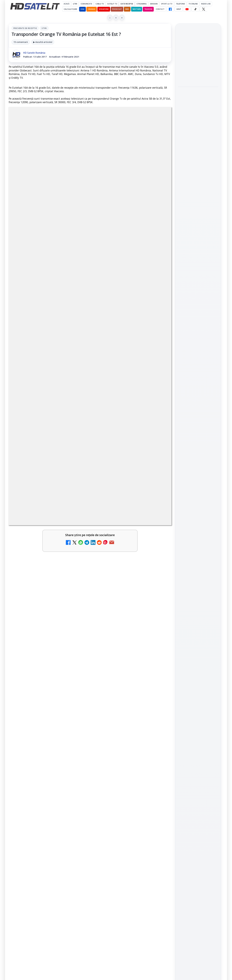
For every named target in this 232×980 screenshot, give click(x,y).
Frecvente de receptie (25, 28)
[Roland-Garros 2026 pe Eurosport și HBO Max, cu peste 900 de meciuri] (198, 118)
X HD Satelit (198, 413)
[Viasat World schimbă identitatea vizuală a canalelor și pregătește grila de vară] (159, 792)
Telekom (148, 9)
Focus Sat (117, 9)
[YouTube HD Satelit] (187, 9)
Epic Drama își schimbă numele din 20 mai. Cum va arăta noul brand (124, 749)
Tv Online (193, 4)
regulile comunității (57, 593)
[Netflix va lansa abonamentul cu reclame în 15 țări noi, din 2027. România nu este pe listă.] (76, 688)
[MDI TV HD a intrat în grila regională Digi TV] (159, 723)
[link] (49, 691)
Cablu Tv (100, 4)
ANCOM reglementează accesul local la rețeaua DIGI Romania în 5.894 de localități (40, 789)
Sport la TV (167, 4)
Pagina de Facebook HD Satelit (198, 366)
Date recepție (127, 4)
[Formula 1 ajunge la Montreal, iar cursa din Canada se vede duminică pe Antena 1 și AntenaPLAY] (198, 79)
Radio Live (206, 4)
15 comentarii (21, 42)
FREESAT (193, 461)
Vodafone (104, 9)
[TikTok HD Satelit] (195, 9)
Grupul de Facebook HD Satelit (198, 378)
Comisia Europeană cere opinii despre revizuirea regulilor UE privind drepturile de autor (39, 824)
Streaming (142, 4)
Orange (92, 9)
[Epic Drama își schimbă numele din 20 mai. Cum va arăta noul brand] (159, 754)
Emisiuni (154, 4)
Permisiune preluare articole (198, 497)
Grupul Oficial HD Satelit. (68, 598)
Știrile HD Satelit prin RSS (198, 432)
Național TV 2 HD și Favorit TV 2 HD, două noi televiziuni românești (124, 684)
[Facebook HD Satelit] (170, 9)
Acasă (67, 4)
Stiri (44, 28)
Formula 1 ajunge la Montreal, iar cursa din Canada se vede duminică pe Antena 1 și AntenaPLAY (198, 57)
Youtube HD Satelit (198, 396)
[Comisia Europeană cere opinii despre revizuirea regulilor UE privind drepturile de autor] (76, 826)
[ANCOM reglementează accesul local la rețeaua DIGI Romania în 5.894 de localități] (76, 792)
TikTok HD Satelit (198, 405)
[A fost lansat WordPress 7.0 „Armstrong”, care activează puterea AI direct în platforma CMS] (198, 160)
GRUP (179, 9)
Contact (160, 9)
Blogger (140, 863)
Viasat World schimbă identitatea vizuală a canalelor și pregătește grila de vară (121, 789)
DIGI (82, 9)
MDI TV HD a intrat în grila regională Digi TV (124, 716)
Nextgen (137, 9)
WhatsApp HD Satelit (198, 388)
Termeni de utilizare (198, 506)
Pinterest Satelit (198, 422)
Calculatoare (70, 9)
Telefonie (180, 4)
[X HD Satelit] (204, 9)
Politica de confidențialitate (198, 516)
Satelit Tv (112, 4)
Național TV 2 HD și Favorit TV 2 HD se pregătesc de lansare (41, 718)
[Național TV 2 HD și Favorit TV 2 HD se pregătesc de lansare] (76, 723)
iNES (127, 9)
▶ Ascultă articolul (43, 42)
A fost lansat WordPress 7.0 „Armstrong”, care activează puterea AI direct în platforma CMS (198, 140)
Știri (75, 4)
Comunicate (86, 4)
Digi (182, 461)
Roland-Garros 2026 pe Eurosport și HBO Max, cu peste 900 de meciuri (197, 100)
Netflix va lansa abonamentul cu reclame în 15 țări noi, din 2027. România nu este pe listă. (42, 685)
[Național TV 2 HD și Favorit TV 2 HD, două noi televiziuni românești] (159, 688)
